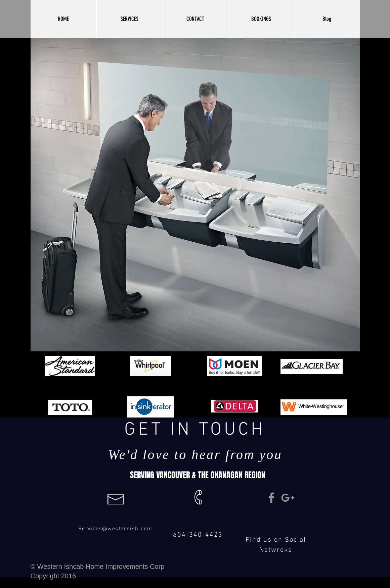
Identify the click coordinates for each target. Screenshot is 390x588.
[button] (129, 19)
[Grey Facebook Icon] (271, 498)
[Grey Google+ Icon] (288, 498)
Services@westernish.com (115, 529)
